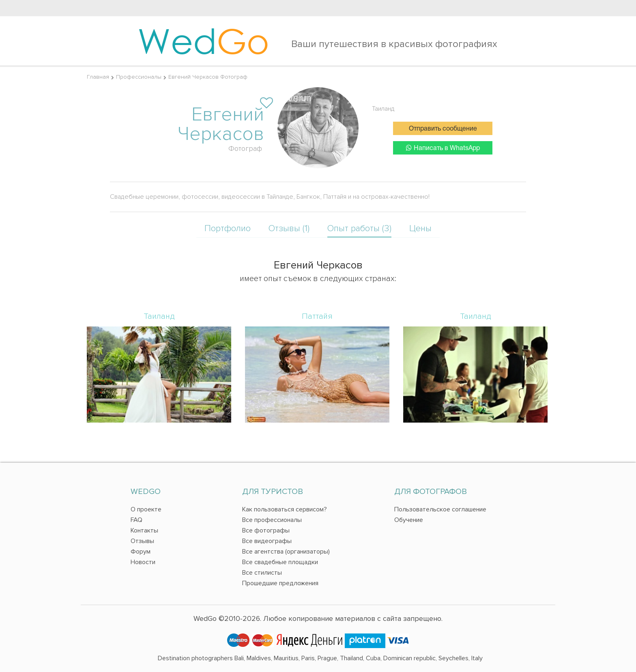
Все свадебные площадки (280, 562)
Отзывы (142, 541)
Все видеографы (267, 541)
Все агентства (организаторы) (286, 552)
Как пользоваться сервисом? (285, 509)
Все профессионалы (272, 520)
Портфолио (228, 229)
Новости (143, 562)
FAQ (136, 520)
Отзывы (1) (289, 229)
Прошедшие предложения (280, 583)
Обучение (409, 520)
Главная (98, 77)
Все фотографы (266, 530)
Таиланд (383, 109)
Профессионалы (139, 77)
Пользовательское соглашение (440, 509)
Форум (141, 552)
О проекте (146, 509)
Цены (420, 229)
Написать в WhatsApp (443, 148)
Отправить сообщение (443, 129)
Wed (203, 41)
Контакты (144, 530)
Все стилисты (262, 573)
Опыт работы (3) (359, 229)
